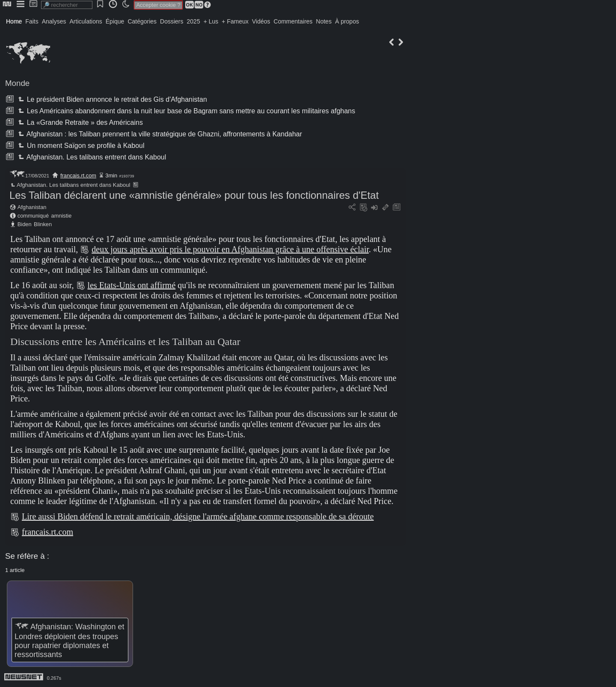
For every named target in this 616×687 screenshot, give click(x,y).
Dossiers (172, 21)
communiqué (33, 216)
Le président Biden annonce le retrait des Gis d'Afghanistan (111, 99)
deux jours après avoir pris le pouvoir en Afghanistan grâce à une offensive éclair (230, 249)
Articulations (86, 21)
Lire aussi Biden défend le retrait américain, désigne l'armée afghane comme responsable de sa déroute (198, 516)
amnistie (62, 216)
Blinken (43, 224)
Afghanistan (32, 207)
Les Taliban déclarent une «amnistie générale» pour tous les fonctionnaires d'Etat (194, 195)
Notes (324, 21)
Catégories (142, 21)
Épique (115, 21)
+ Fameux (235, 21)
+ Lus (211, 21)
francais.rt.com (78, 175)
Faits (32, 21)
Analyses (54, 21)
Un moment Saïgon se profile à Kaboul (80, 146)
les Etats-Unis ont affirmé (132, 285)
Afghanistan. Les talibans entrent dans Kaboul (91, 157)
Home (14, 21)
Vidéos (261, 21)
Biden (25, 224)
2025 (194, 21)
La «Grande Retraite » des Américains (79, 122)
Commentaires (293, 21)
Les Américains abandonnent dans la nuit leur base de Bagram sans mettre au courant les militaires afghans (186, 111)
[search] (67, 5)
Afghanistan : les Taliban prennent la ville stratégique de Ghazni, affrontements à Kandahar (159, 134)
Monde (17, 83)
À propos (347, 21)
